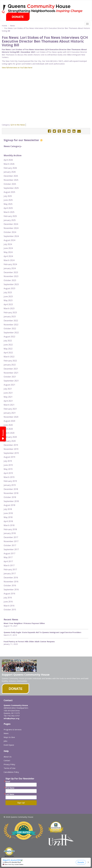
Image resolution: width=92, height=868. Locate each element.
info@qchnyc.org (11, 718)
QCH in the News (18, 125)
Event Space (9, 745)
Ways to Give (9, 737)
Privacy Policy (9, 764)
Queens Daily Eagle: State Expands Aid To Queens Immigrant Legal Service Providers (42, 632)
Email (8, 782)
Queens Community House (49, 8)
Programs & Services (13, 729)
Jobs (5, 741)
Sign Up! (21, 803)
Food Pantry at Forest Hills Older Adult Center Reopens (29, 641)
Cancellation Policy (11, 772)
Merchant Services (9, 856)
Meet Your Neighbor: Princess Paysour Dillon (24, 623)
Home (4, 26)
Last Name (10, 794)
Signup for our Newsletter (23, 140)
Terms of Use (10, 768)
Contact (7, 760)
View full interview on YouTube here (17, 67)
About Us (8, 757)
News (12, 26)
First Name (10, 788)
